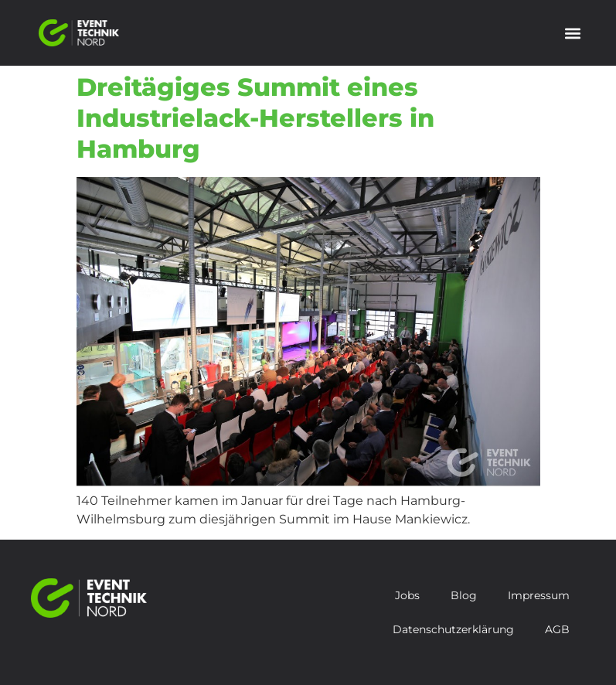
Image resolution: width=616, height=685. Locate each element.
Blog (464, 595)
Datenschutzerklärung (453, 629)
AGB (557, 629)
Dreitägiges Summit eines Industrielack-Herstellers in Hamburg (255, 118)
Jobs (407, 595)
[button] (572, 33)
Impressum (539, 595)
